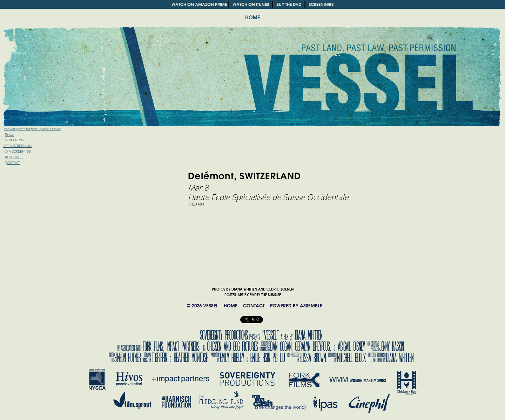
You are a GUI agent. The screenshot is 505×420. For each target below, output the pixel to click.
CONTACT (254, 306)
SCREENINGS (321, 4)
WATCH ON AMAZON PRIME (199, 4)
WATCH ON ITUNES (251, 4)
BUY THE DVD (289, 4)
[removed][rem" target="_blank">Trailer (31, 129)
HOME (252, 18)
